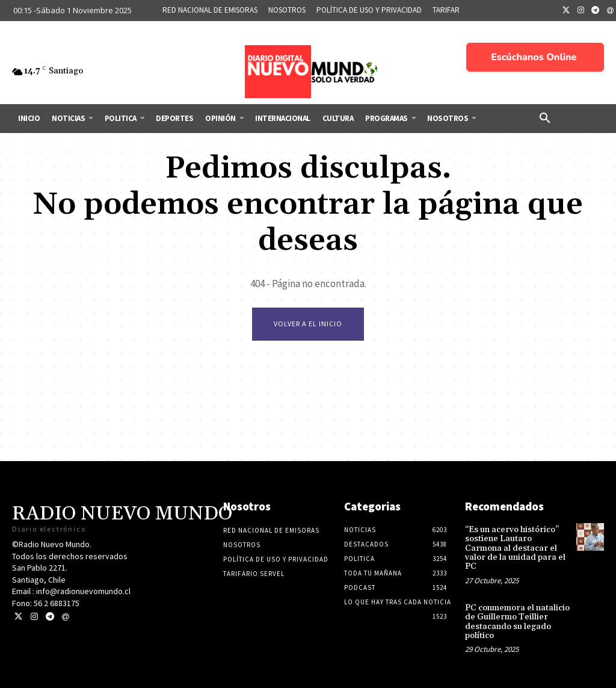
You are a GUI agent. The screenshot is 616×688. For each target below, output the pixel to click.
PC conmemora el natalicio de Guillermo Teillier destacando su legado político (517, 622)
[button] (545, 119)
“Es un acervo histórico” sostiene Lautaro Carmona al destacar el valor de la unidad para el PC (515, 548)
